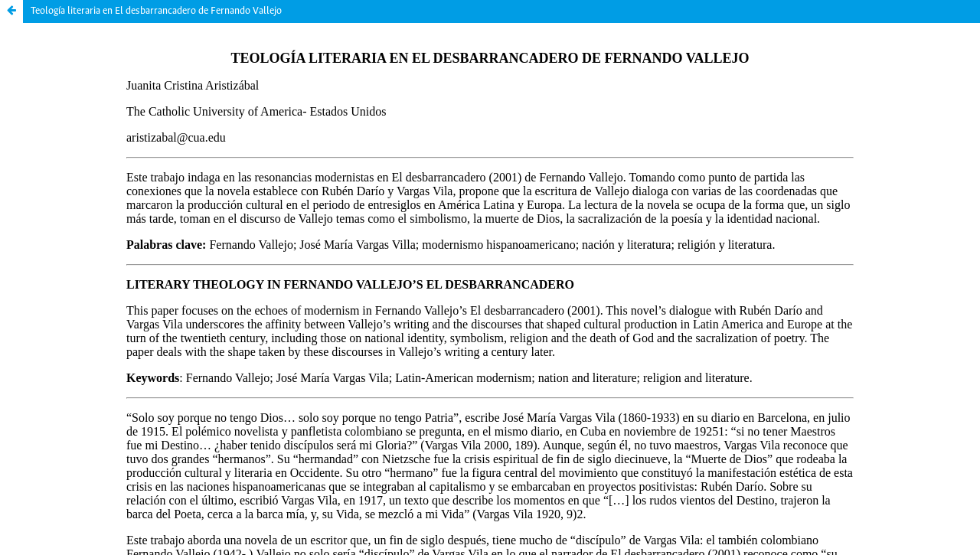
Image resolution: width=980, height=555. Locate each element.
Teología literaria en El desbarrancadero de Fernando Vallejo (156, 11)
